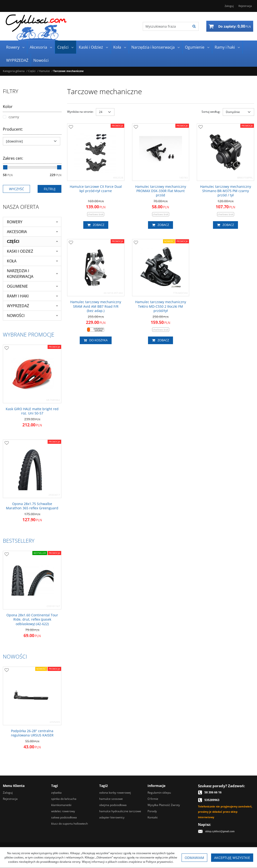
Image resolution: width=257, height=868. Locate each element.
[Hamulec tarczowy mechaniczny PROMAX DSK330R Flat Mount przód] (161, 191)
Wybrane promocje (29, 334)
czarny (11, 117)
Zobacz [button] (96, 225)
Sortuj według (211, 112)
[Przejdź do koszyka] (235, 26)
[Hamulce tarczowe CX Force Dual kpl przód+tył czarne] (96, 189)
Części (63, 47)
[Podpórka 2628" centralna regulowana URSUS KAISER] (32, 733)
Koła (117, 47)
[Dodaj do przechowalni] (71, 127)
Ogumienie (195, 47)
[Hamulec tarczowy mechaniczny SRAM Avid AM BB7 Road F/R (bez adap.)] (96, 306)
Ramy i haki (225, 47)
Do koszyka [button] (96, 340)
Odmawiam (194, 858)
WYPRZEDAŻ (17, 60)
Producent (13, 129)
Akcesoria (38, 47)
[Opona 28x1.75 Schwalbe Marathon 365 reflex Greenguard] (32, 506)
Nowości (41, 60)
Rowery (13, 47)
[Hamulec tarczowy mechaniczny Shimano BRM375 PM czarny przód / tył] (225, 191)
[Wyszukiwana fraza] (166, 26)
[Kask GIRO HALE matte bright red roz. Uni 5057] (32, 411)
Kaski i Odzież (91, 47)
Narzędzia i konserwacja (153, 47)
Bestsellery (19, 541)
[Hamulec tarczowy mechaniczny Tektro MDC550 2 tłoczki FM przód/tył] (161, 306)
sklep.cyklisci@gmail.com (220, 831)
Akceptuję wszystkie (232, 858)
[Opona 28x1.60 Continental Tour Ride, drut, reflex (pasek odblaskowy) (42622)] (32, 620)
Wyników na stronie (80, 112)
